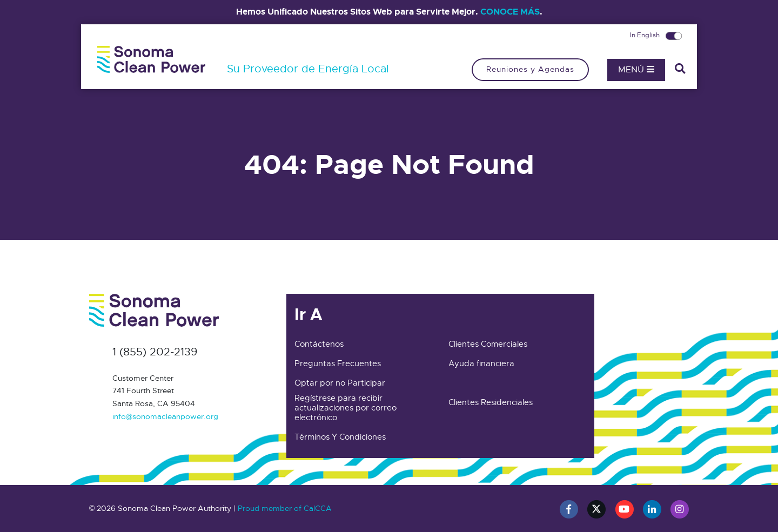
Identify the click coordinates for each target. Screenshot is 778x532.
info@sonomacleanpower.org (165, 416)
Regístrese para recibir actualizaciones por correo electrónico (346, 408)
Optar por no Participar (340, 383)
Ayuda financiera (481, 363)
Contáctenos (319, 344)
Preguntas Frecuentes (338, 363)
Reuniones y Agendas (530, 69)
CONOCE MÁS (510, 12)
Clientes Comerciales (488, 344)
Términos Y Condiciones (340, 437)
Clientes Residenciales (491, 402)
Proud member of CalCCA (285, 508)
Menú (636, 70)
